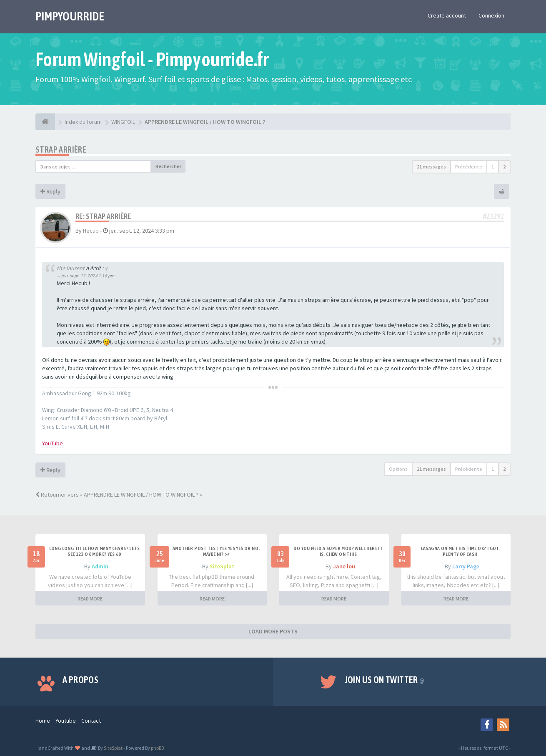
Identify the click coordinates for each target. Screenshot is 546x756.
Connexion (491, 15)
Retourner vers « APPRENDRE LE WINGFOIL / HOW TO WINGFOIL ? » (119, 495)
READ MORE (90, 599)
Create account (447, 15)
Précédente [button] (469, 167)
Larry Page (466, 566)
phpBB (157, 748)
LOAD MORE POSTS (273, 631)
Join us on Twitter (385, 680)
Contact (91, 721)
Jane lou (344, 566)
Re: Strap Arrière (103, 216)
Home (43, 721)
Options (398, 469)
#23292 (493, 216)
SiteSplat (222, 566)
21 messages (431, 167)
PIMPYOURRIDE (70, 16)
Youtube (66, 721)
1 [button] (493, 167)
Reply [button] (50, 191)
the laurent (71, 268)
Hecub (91, 231)
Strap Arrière (61, 149)
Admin (100, 566)
